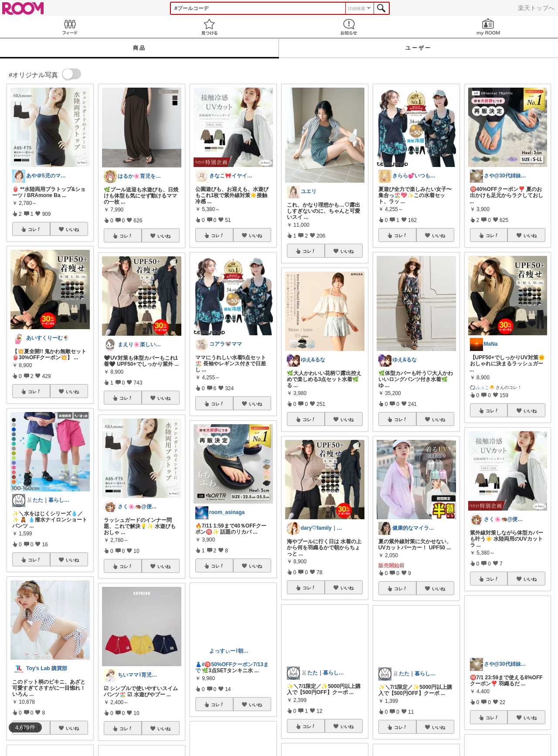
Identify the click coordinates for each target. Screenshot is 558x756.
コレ (34, 229)
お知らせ (349, 27)
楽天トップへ (536, 8)
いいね (72, 229)
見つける (209, 27)
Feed (70, 27)
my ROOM (488, 27)
